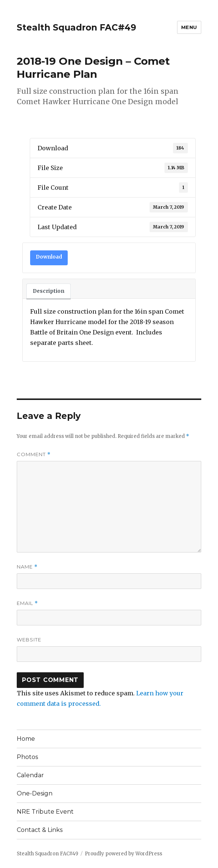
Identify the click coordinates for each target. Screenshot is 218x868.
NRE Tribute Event (45, 812)
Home (26, 739)
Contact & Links (40, 830)
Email (27, 603)
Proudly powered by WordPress (124, 854)
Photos (27, 757)
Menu (189, 27)
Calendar (30, 775)
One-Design (35, 793)
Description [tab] (49, 291)
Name (27, 567)
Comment (34, 454)
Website (29, 640)
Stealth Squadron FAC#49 (76, 28)
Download (49, 257)
